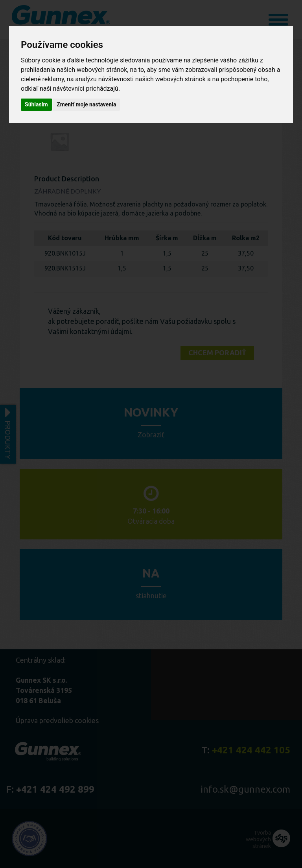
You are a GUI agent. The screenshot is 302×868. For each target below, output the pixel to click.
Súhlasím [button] (36, 104)
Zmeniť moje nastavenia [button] (86, 104)
